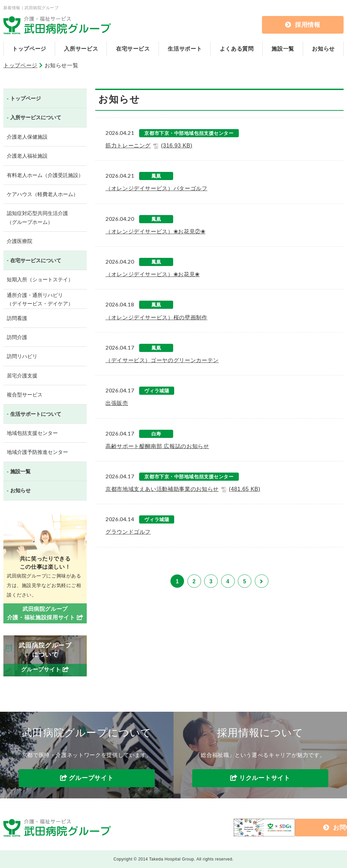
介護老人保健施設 (27, 137)
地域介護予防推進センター (37, 452)
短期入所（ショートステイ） (40, 279)
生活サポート (185, 49)
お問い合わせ (290, 828)
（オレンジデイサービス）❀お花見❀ (153, 274)
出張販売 (117, 403)
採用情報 (303, 25)
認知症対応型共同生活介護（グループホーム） (37, 218)
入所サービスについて (36, 117)
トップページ (29, 49)
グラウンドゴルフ (128, 532)
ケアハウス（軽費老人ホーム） (43, 194)
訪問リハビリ (22, 356)
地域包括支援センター (32, 433)
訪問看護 (17, 318)
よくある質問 (237, 49)
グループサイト (91, 778)
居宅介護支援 (22, 376)
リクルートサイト (265, 778)
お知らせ (323, 49)
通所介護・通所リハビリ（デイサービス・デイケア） (40, 299)
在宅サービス (133, 49)
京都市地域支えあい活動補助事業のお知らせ (183, 489)
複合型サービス (25, 395)
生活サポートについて (36, 414)
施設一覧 (283, 49)
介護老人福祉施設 (27, 156)
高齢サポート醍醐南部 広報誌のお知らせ (157, 446)
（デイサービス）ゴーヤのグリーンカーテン (162, 360)
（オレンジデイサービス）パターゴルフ (156, 188)
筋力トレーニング (149, 146)
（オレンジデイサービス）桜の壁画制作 (156, 317)
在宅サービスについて (36, 260)
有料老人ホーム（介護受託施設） (45, 175)
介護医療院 (20, 241)
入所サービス (81, 49)
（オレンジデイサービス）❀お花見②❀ (155, 232)
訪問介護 (17, 337)
